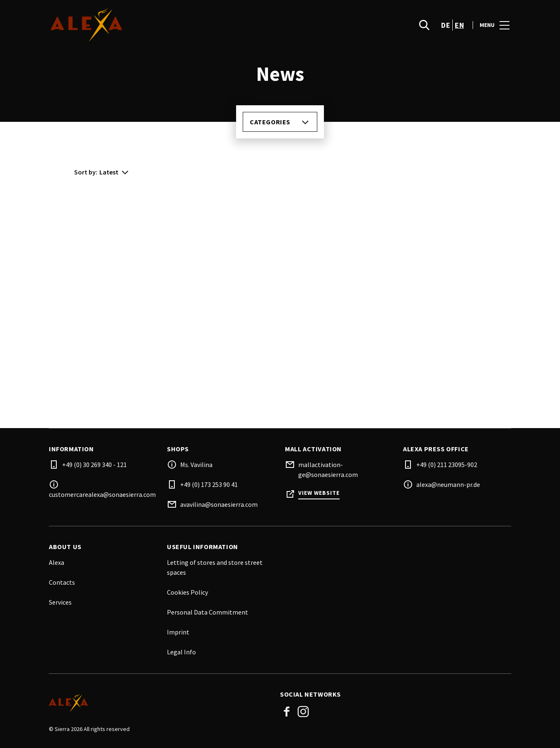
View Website (319, 493)
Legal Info (181, 652)
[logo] (165, 25)
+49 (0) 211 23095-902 (447, 465)
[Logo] (159, 703)
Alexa (57, 562)
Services (60, 602)
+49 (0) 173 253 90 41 (209, 484)
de (446, 25)
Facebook (287, 712)
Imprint (178, 632)
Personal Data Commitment (208, 612)
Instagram (303, 712)
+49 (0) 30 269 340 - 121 (94, 465)
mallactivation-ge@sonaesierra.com (328, 470)
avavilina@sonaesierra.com (219, 504)
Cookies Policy (187, 592)
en (459, 25)
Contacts (62, 582)
